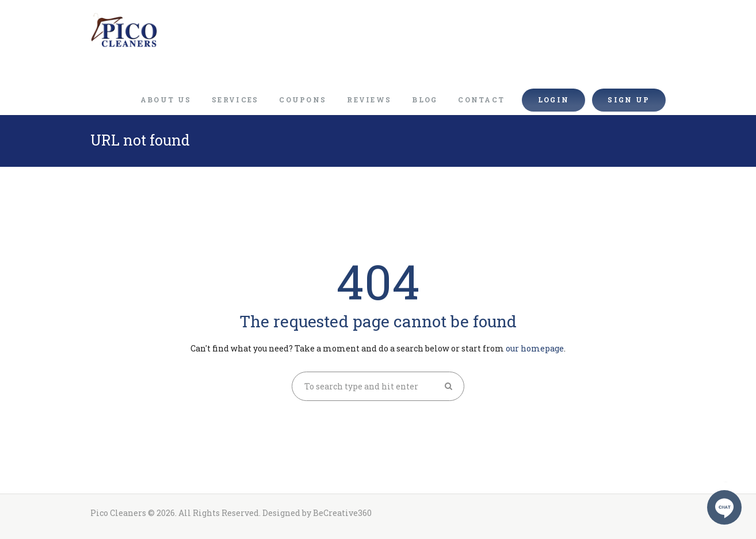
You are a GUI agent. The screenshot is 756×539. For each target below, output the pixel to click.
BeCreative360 (342, 513)
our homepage (535, 348)
